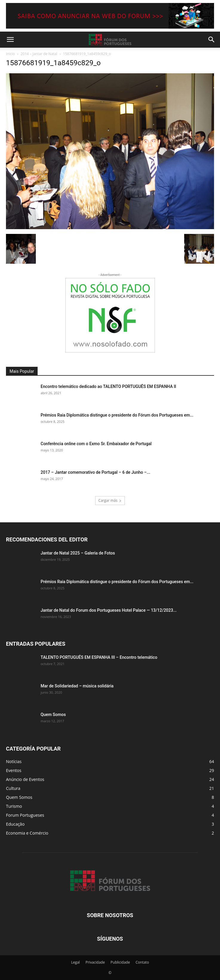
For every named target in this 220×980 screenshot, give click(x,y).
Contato (142, 962)
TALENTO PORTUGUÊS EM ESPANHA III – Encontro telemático (99, 657)
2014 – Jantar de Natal (39, 54)
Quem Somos (53, 715)
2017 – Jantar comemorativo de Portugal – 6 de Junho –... (95, 472)
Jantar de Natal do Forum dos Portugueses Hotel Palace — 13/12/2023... (109, 610)
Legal (75, 962)
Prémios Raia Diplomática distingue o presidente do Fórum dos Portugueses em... (117, 415)
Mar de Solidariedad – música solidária (77, 686)
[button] (10, 40)
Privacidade (95, 962)
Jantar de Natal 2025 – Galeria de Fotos (78, 553)
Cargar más (110, 500)
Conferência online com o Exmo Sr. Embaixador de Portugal (96, 444)
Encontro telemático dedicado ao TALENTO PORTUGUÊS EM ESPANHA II (108, 386)
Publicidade (120, 962)
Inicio (10, 54)
